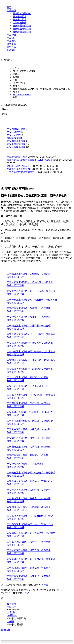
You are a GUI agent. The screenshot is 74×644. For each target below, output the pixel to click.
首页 (9, 7)
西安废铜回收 (20, 16)
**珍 (27, 593)
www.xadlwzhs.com (22, 95)
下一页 (45, 585)
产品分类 (11, 35)
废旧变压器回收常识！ (18, 166)
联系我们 (11, 50)
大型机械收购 (20, 23)
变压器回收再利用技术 (18, 169)
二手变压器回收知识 (17, 157)
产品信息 (11, 10)
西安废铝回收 (20, 20)
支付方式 (11, 47)
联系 (22, 277)
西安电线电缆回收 (22, 29)
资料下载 (11, 44)
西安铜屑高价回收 (22, 26)
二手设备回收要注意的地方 (21, 172)
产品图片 (11, 41)
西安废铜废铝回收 (22, 32)
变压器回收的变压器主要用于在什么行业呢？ (30, 160)
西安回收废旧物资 (22, 13)
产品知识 (11, 38)
